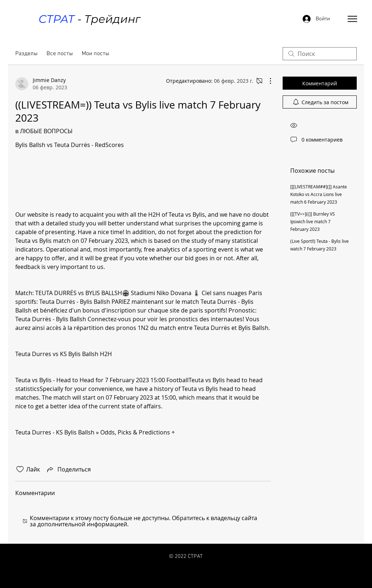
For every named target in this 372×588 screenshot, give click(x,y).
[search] (320, 54)
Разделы (27, 54)
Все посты (60, 54)
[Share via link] (68, 469)
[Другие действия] (267, 81)
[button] (352, 19)
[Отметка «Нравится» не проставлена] (20, 469)
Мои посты (96, 54)
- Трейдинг (89, 19)
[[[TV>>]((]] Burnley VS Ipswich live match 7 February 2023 (313, 221)
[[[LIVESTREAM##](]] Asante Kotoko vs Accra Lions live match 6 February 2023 (319, 194)
